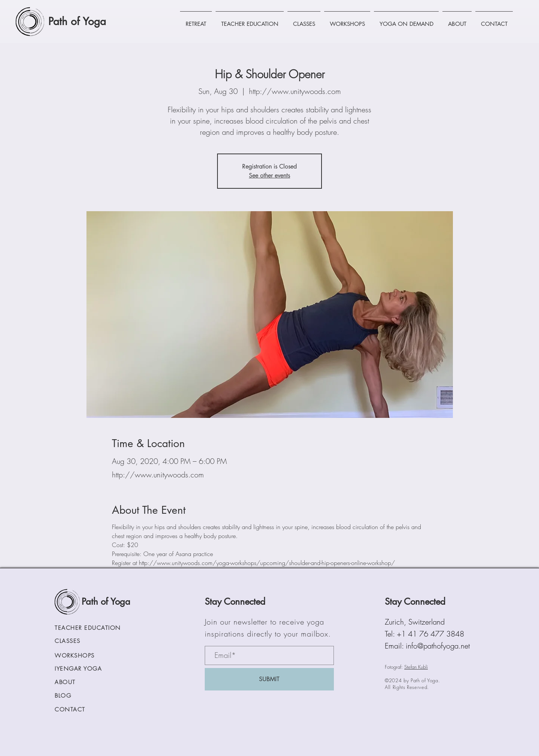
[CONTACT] (85, 710)
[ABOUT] (78, 682)
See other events (269, 175)
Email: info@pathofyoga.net (427, 646)
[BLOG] (85, 696)
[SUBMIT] (269, 679)
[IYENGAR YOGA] (85, 669)
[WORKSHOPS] (85, 656)
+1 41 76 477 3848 (430, 634)
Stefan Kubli (416, 667)
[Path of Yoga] (83, 22)
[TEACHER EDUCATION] (98, 628)
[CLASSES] (85, 641)
